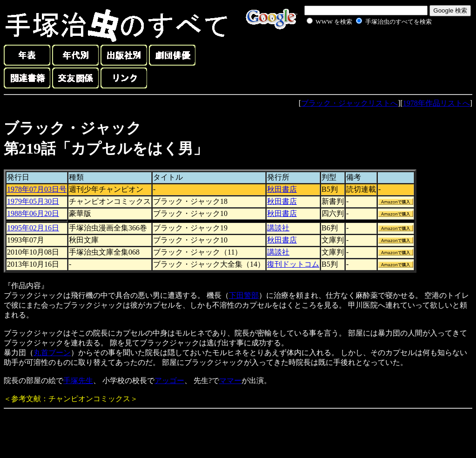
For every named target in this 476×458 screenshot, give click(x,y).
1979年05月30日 (33, 201)
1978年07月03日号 (37, 189)
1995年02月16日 (33, 228)
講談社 (278, 228)
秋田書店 (282, 189)
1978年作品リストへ (436, 103)
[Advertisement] (359, 48)
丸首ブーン (52, 353)
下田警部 (244, 295)
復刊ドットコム (293, 264)
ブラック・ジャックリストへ (349, 103)
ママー (230, 381)
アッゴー (169, 381)
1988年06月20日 (33, 213)
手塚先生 (78, 381)
